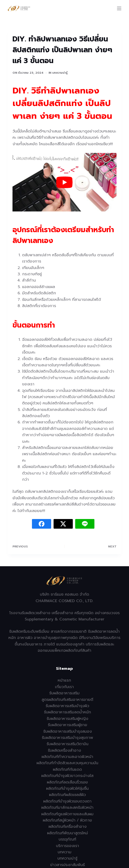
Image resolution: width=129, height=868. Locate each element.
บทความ (64, 852)
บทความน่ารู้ (60, 73)
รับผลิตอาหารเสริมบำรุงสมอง (68, 731)
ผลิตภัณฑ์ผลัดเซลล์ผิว (67, 795)
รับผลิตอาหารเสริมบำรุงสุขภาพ (67, 738)
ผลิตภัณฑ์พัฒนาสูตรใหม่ (68, 833)
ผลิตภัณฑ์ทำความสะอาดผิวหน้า (67, 757)
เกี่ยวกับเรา (64, 687)
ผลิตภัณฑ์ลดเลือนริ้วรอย (67, 782)
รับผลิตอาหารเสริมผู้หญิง (67, 719)
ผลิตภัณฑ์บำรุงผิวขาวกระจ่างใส (67, 776)
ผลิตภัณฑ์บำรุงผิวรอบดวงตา (67, 801)
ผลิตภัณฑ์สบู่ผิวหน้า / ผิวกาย (67, 820)
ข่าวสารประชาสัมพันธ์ (68, 865)
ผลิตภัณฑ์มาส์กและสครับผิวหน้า (67, 808)
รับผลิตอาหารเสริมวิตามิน (68, 744)
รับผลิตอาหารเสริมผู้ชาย (68, 725)
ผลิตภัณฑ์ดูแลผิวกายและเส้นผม (67, 814)
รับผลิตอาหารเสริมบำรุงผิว (67, 706)
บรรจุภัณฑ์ (67, 839)
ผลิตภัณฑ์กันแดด (67, 769)
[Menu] (119, 8)
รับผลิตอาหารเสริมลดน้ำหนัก (68, 712)
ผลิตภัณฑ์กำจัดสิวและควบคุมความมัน (67, 763)
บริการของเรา (68, 846)
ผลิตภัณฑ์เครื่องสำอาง (68, 827)
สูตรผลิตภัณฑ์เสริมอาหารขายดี (67, 700)
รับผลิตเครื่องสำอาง (64, 750)
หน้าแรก (64, 680)
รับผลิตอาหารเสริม (64, 693)
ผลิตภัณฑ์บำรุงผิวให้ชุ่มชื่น (67, 789)
